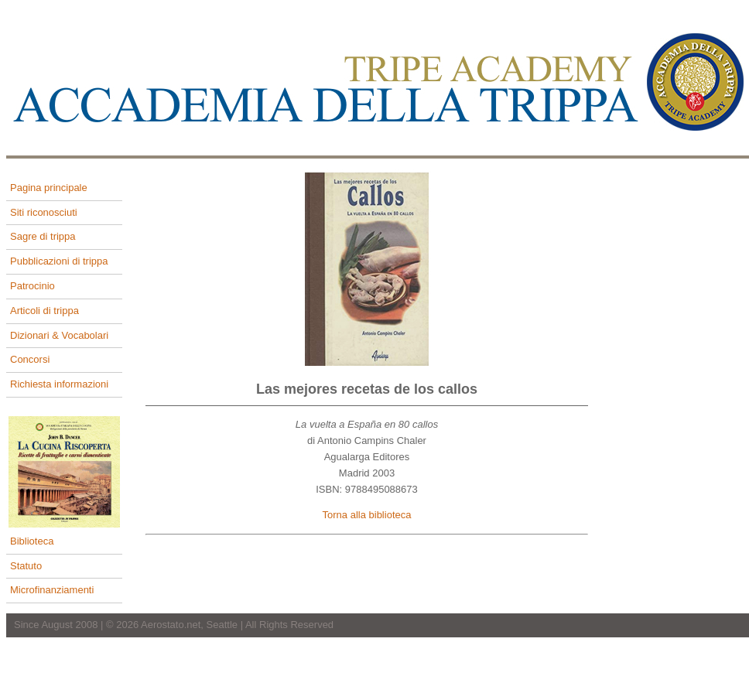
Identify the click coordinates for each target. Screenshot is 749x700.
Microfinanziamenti (52, 590)
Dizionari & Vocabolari (59, 335)
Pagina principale (49, 188)
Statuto (26, 566)
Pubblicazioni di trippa (59, 261)
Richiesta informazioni (59, 384)
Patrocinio (32, 286)
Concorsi (30, 359)
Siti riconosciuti (44, 212)
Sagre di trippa (43, 236)
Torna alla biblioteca (367, 515)
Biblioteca (32, 541)
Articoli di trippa (44, 311)
